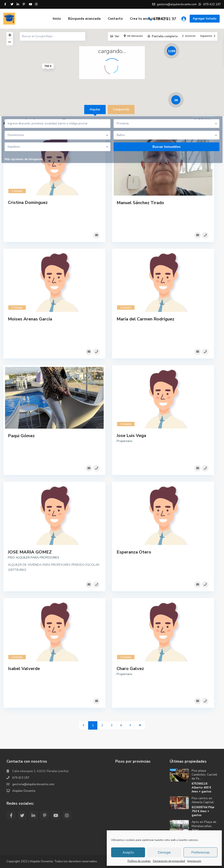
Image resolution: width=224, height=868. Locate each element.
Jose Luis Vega (131, 439)
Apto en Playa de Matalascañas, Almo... (204, 826)
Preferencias (200, 852)
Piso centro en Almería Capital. (203, 800)
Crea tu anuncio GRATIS (149, 19)
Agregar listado (205, 19)
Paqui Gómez (21, 439)
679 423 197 (21, 778)
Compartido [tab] (121, 109)
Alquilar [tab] (95, 109)
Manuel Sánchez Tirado (140, 203)
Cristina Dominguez (28, 202)
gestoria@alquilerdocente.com (33, 784)
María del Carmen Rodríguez (145, 321)
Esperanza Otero (134, 557)
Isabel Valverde (24, 676)
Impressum (194, 861)
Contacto (115, 19)
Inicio (57, 19)
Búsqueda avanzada (84, 19)
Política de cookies (139, 861)
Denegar (164, 852)
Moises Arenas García (30, 321)
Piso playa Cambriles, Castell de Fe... (204, 775)
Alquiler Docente (24, 791)
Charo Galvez (130, 676)
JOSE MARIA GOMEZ (30, 557)
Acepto (128, 852)
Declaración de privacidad (169, 861)
